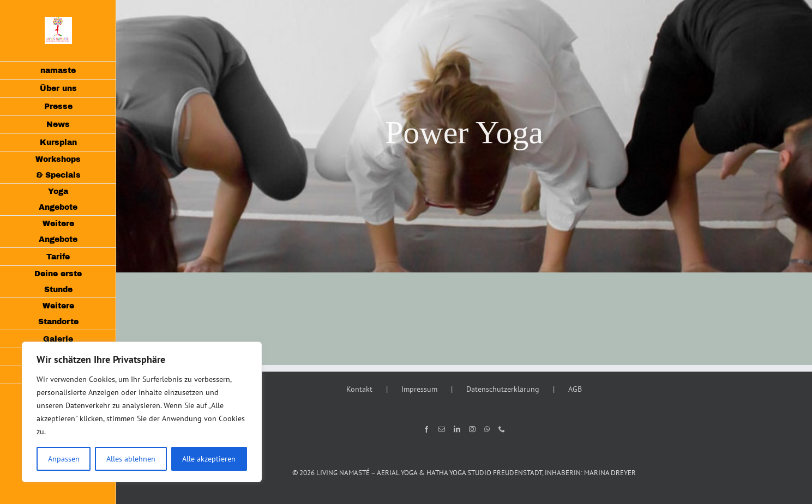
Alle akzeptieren (209, 459)
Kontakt (359, 389)
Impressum (419, 389)
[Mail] (442, 429)
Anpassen (64, 459)
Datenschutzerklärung (503, 389)
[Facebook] (426, 429)
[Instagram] (472, 429)
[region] (142, 412)
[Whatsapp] (487, 429)
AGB (575, 389)
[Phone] (502, 429)
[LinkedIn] (457, 429)
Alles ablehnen (131, 459)
